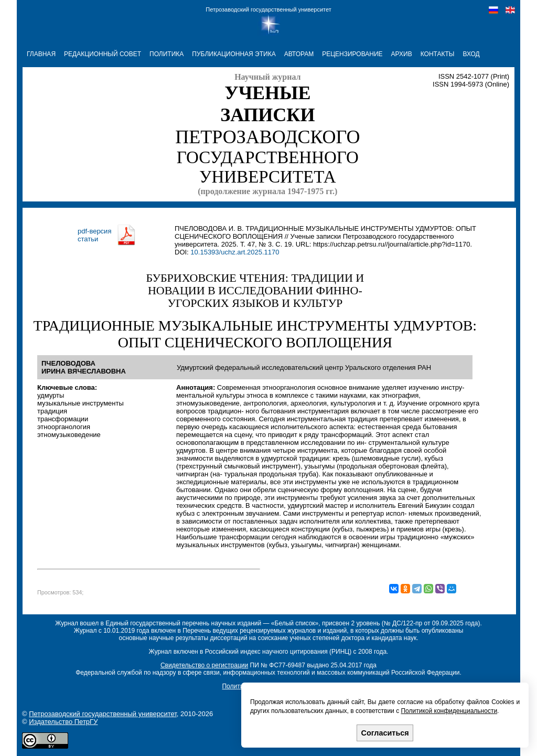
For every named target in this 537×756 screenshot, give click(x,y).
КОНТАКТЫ (438, 54)
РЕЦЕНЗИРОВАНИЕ (352, 54)
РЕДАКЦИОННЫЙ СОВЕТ (103, 54)
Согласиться (385, 733)
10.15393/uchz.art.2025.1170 (235, 252)
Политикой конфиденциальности (449, 711)
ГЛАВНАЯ (41, 54)
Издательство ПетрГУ (63, 722)
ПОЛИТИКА (167, 54)
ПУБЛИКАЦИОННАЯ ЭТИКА (234, 54)
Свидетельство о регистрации (204, 665)
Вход (471, 54)
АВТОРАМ (299, 54)
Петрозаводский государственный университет (268, 9)
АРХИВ (402, 54)
